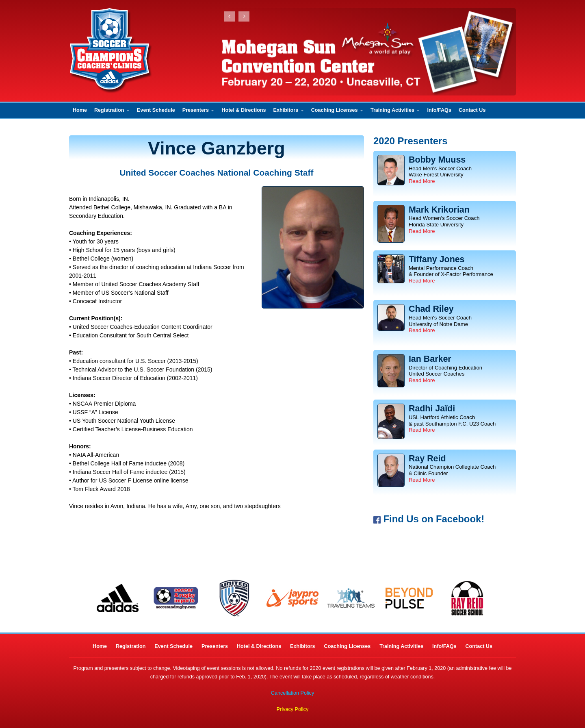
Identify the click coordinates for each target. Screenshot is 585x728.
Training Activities (395, 110)
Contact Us (472, 110)
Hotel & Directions (244, 110)
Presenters (198, 110)
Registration (112, 110)
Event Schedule (156, 110)
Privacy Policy (292, 709)
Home (80, 110)
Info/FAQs (439, 110)
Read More (422, 181)
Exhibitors (289, 110)
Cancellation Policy (292, 693)
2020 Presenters (411, 141)
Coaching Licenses (337, 110)
